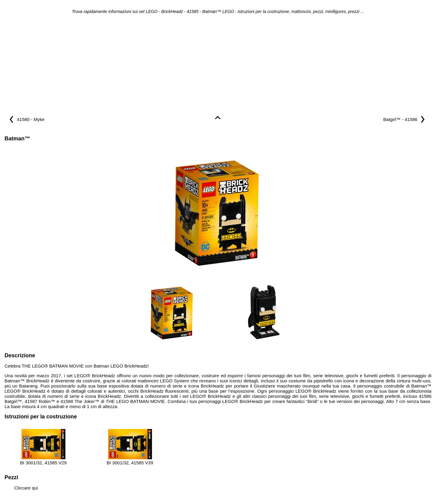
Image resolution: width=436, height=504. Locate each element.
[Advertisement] (218, 65)
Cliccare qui (26, 488)
